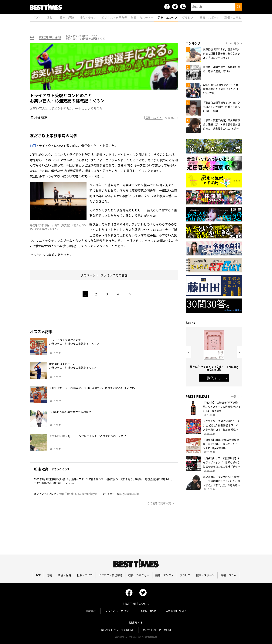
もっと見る (232, 43)
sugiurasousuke (129, 494)
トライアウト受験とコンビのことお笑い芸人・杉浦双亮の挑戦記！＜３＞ (86, 38)
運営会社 (90, 611)
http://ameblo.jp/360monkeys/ (78, 494)
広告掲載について (176, 611)
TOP (32, 38)
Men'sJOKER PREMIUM (157, 630)
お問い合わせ (149, 611)
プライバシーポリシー (118, 611)
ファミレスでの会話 (114, 275)
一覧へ (235, 396)
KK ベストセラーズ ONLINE (117, 630)
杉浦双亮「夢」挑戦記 (50, 38)
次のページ (88, 275)
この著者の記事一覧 (159, 503)
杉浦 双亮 (41, 118)
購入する (214, 378)
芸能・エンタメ (154, 118)
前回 (33, 146)
